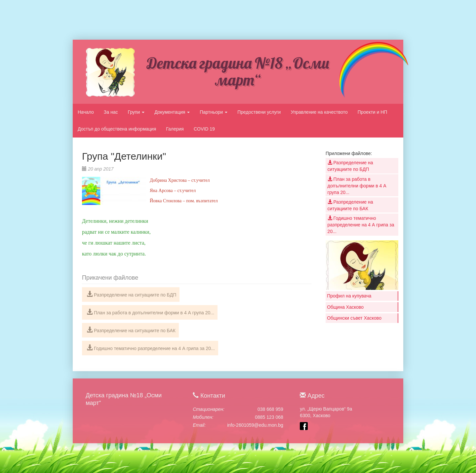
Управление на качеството (319, 112)
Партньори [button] (214, 112)
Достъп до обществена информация (117, 129)
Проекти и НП (373, 112)
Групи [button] (136, 112)
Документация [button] (172, 112)
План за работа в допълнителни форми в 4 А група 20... (150, 312)
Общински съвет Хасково (354, 318)
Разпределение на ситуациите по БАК (131, 330)
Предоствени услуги (259, 112)
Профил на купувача (349, 296)
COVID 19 (204, 129)
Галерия (175, 129)
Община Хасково (345, 307)
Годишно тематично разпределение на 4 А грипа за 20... (151, 348)
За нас (111, 112)
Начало (86, 112)
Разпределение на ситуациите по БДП (131, 294)
